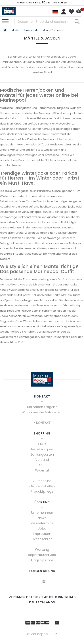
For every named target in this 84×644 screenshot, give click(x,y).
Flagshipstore (42, 560)
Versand (42, 460)
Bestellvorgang (42, 449)
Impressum (42, 534)
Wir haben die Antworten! (42, 412)
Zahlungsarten (42, 454)
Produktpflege (42, 491)
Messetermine (42, 523)
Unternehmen (42, 513)
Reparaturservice (42, 555)
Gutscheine (42, 481)
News (42, 518)
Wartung (42, 550)
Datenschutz (42, 539)
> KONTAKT (42, 423)
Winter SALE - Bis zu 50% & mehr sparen (42, 3)
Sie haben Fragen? (42, 407)
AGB (42, 465)
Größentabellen (42, 486)
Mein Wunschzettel (71, 12)
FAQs (42, 444)
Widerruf (42, 470)
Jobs (42, 528)
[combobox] (44, 21)
